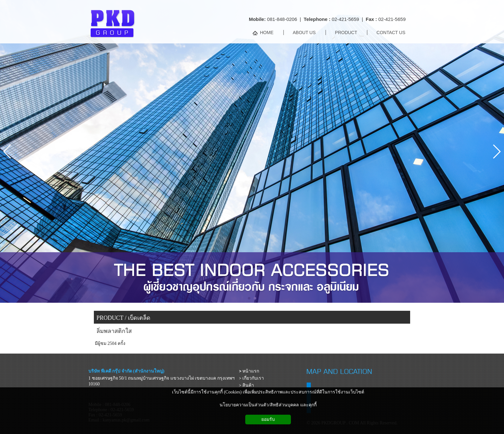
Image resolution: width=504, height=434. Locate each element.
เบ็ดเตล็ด (139, 318)
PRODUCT (110, 318)
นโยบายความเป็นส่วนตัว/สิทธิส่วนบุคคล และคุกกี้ (268, 405)
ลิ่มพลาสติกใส (114, 331)
